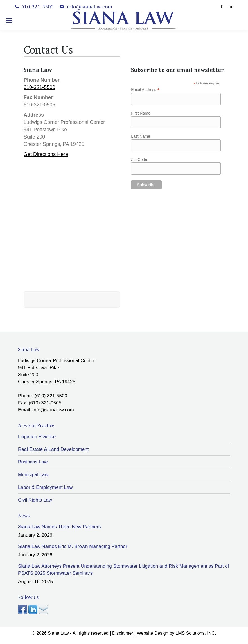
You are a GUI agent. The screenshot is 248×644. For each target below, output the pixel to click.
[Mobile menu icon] (9, 21)
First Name (141, 113)
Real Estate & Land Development (53, 449)
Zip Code (139, 159)
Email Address (145, 90)
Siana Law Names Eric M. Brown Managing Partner (73, 546)
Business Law (33, 462)
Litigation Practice (37, 437)
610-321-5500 (39, 87)
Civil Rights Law (35, 500)
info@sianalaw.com (53, 410)
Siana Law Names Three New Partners (59, 527)
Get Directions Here (46, 154)
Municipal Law (33, 475)
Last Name (141, 136)
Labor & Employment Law (45, 487)
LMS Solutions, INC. (196, 633)
